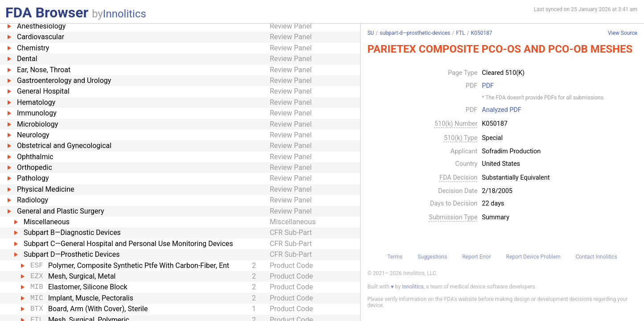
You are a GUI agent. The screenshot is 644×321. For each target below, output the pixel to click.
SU (371, 33)
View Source (623, 33)
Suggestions (432, 257)
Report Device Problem (533, 257)
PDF (488, 86)
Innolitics (125, 14)
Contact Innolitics (597, 257)
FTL (460, 33)
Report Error (476, 257)
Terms (395, 257)
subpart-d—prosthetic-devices (415, 33)
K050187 (482, 33)
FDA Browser (47, 12)
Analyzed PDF (501, 110)
